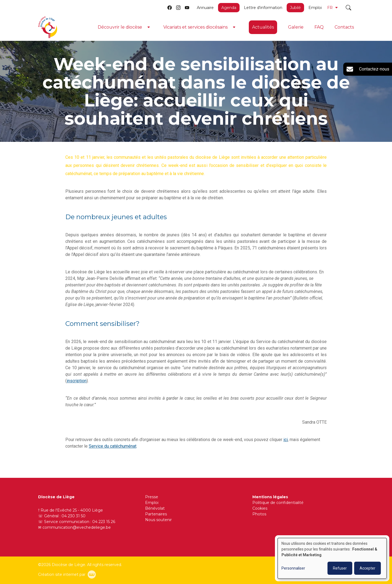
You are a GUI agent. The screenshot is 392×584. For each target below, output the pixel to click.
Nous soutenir (158, 520)
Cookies (260, 508)
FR (332, 8)
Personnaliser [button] (293, 568)
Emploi (315, 8)
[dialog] (332, 558)
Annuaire (205, 8)
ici (286, 440)
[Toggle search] (348, 8)
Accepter (367, 568)
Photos (259, 514)
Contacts (344, 27)
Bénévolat (155, 508)
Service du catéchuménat (113, 446)
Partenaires (156, 514)
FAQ (319, 27)
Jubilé (295, 8)
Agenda (229, 8)
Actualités (263, 27)
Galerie (296, 27)
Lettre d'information (263, 8)
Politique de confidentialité (278, 503)
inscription (77, 381)
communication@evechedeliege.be (77, 527)
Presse (152, 497)
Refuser (340, 568)
